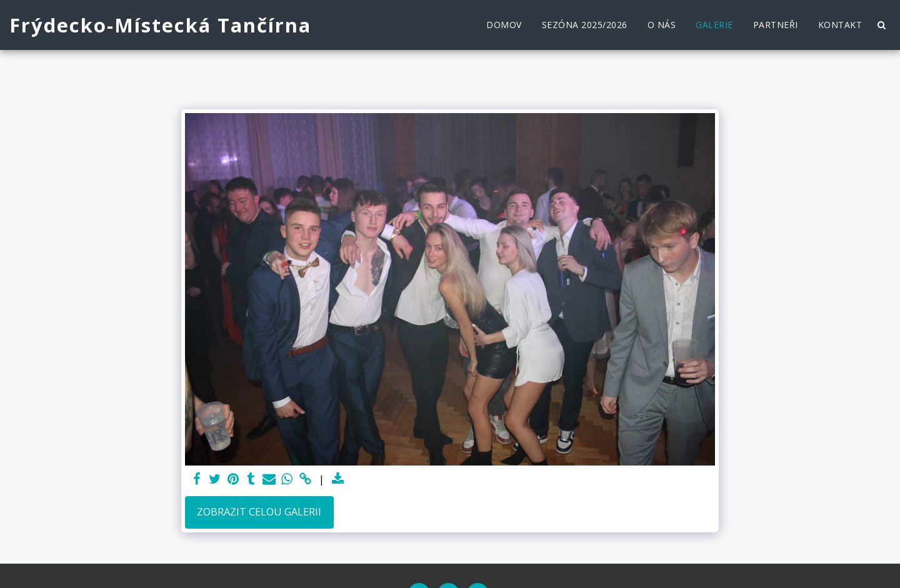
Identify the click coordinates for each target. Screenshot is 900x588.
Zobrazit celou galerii (259, 511)
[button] (881, 25)
